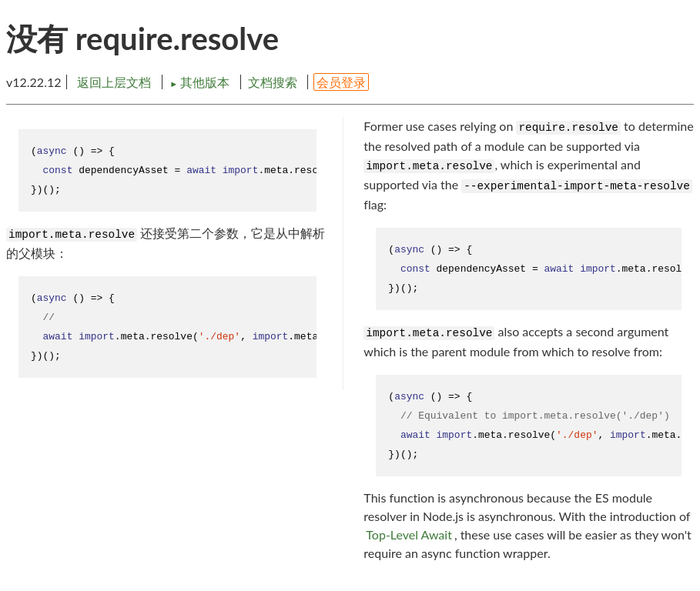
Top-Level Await (409, 534)
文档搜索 (273, 82)
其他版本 (201, 82)
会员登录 (341, 82)
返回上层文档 (114, 82)
